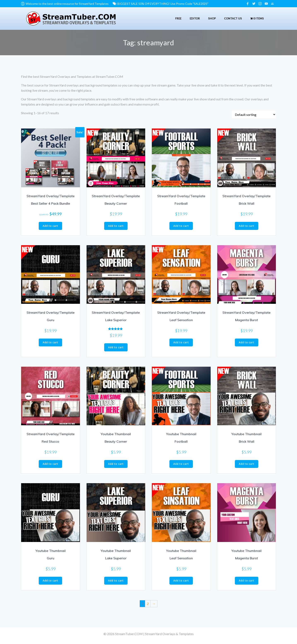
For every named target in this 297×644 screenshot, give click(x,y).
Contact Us (232, 17)
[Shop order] (254, 113)
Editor (194, 17)
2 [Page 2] (148, 602)
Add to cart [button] (50, 224)
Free (177, 17)
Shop (211, 17)
